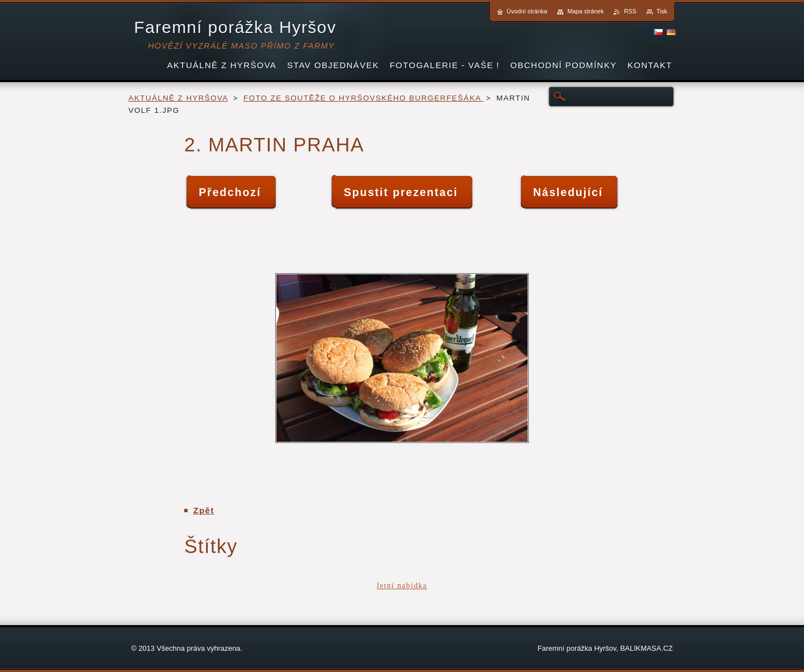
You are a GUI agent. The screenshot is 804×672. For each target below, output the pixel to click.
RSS (630, 11)
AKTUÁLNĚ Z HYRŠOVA (178, 98)
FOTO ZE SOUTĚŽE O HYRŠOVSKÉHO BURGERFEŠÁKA (363, 98)
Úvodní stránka (527, 11)
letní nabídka (402, 586)
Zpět (204, 510)
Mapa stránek (585, 11)
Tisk (662, 11)
